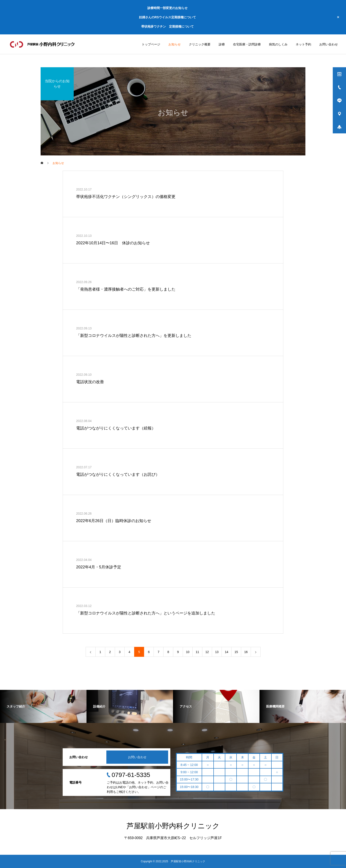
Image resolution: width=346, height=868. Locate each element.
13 (217, 652)
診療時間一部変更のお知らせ (167, 8)
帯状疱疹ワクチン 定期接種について (167, 26)
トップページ (151, 44)
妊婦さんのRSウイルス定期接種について (167, 17)
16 (246, 652)
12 (207, 652)
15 (236, 652)
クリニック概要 (200, 44)
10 (188, 652)
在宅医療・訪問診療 (247, 44)
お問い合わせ (329, 44)
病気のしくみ (278, 44)
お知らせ (175, 44)
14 (227, 652)
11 (197, 652)
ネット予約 (303, 44)
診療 (222, 44)
